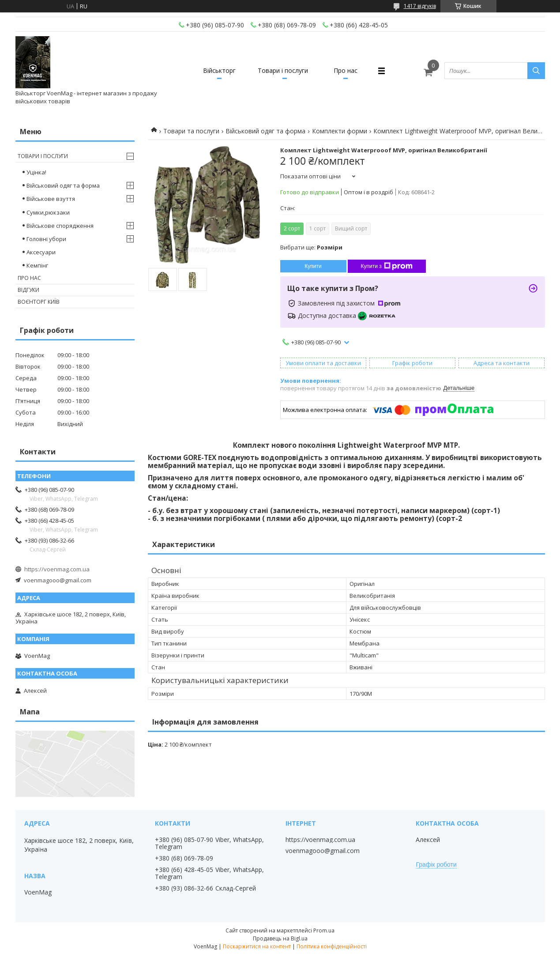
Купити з (387, 266)
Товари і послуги (283, 70)
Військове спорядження (60, 226)
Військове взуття (51, 199)
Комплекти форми (340, 131)
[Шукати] (536, 71)
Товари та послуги (191, 131)
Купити (313, 266)
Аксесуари (41, 252)
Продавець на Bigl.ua (280, 938)
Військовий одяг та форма (265, 131)
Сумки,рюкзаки (48, 212)
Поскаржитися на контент (257, 946)
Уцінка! (36, 172)
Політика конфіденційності (332, 946)
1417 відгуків (420, 6)
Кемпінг (37, 265)
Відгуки (28, 290)
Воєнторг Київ (39, 302)
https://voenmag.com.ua (57, 569)
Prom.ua (324, 930)
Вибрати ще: (311, 247)
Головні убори (46, 239)
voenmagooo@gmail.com (58, 580)
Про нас (346, 70)
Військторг (219, 70)
